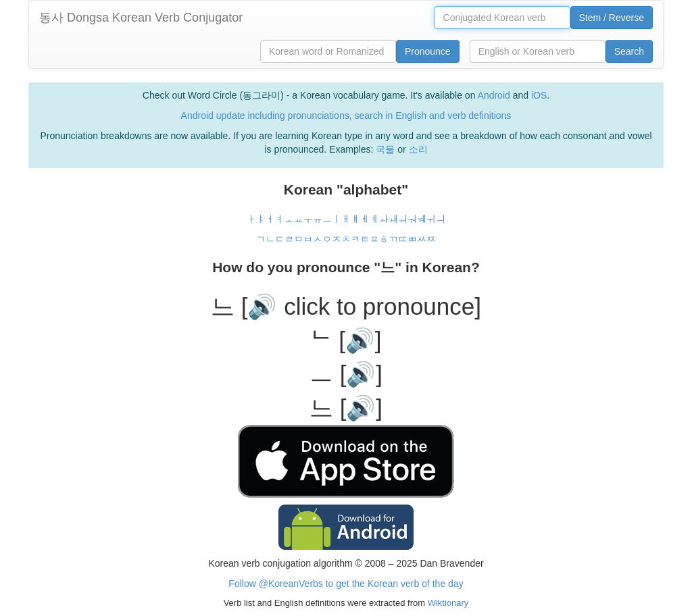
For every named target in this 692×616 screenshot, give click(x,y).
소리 (418, 149)
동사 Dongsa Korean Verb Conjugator (141, 18)
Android (494, 95)
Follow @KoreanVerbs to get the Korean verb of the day (346, 584)
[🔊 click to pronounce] (361, 306)
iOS (539, 95)
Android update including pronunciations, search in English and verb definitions (346, 115)
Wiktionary (447, 603)
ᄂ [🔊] (346, 340)
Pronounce (428, 51)
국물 (385, 149)
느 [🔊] (346, 408)
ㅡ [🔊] (346, 374)
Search (629, 51)
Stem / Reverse (612, 18)
